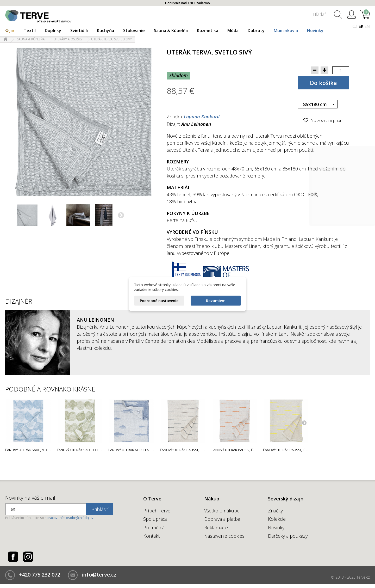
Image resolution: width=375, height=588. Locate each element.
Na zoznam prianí (326, 120)
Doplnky (53, 30)
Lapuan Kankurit (202, 117)
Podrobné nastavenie (159, 301)
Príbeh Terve (157, 511)
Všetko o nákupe (222, 511)
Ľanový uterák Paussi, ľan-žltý (290, 450)
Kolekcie (277, 519)
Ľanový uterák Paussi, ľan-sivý (187, 450)
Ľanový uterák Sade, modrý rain (33, 450)
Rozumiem (216, 301)
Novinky (315, 30)
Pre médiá (154, 528)
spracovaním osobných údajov (69, 518)
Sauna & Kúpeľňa (171, 30)
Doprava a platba (222, 519)
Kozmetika (208, 30)
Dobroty (256, 30)
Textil (30, 30)
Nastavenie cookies (224, 536)
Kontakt (151, 536)
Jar (12, 30)
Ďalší (121, 216)
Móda (233, 30)
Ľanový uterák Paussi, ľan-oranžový (244, 450)
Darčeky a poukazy (288, 536)
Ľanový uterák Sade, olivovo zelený (88, 450)
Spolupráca (155, 519)
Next (304, 422)
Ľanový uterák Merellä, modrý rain (139, 450)
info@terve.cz (99, 575)
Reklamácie (216, 528)
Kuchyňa (105, 30)
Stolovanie (134, 30)
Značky (275, 511)
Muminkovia (286, 30)
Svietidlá (79, 30)
